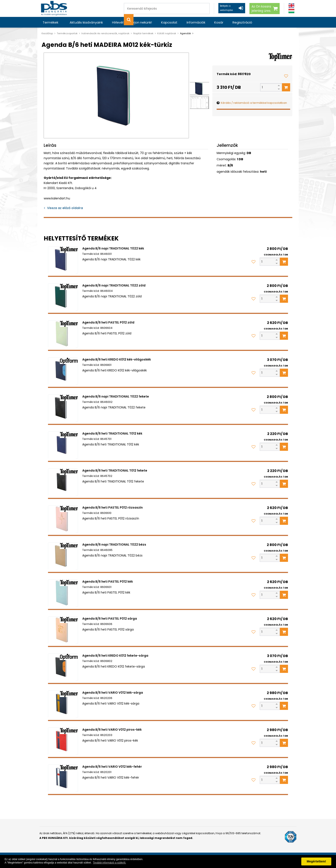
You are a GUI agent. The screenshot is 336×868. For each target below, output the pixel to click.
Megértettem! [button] (316, 861)
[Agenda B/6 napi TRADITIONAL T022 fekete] (63, 408)
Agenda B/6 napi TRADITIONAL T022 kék (113, 248)
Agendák (185, 33)
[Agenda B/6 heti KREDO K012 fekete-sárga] (63, 667)
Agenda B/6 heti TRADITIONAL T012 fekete (115, 470)
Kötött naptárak (167, 33)
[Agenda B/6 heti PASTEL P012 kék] (63, 593)
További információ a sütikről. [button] (109, 863)
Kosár (208, 22)
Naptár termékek (143, 33)
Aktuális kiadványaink (85, 22)
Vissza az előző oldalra (65, 208)
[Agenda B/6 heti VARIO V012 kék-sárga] (63, 704)
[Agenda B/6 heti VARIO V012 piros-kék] (63, 741)
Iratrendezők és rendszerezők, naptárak (105, 33)
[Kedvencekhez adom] (286, 76)
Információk (187, 22)
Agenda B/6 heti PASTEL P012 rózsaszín (112, 507)
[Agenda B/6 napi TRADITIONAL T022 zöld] (63, 297)
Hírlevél (115, 22)
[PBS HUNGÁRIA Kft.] (55, 8)
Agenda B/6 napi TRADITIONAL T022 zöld (114, 285)
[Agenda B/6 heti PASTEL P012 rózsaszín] (63, 519)
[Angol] (291, 6)
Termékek (50, 22)
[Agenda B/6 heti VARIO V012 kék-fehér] (63, 778)
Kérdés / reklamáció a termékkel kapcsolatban (254, 103)
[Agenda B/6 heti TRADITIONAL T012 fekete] (63, 482)
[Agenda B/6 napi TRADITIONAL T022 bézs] (63, 556)
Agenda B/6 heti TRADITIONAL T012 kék (112, 433)
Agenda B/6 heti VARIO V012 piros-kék (112, 730)
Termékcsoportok (67, 33)
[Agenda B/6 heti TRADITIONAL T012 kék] (63, 445)
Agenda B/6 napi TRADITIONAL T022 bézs (114, 545)
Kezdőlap (47, 33)
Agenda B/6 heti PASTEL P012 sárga (110, 619)
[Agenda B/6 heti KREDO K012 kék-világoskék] (63, 371)
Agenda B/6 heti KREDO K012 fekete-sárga (115, 656)
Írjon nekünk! (138, 22)
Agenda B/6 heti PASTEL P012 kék (108, 582)
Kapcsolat (163, 22)
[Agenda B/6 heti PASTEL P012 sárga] (63, 630)
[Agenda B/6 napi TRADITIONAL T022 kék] (63, 260)
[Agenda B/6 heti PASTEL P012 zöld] (63, 334)
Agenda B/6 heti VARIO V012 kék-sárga (113, 693)
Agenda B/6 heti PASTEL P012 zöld (108, 322)
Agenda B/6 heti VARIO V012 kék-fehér (112, 767)
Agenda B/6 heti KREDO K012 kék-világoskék (117, 359)
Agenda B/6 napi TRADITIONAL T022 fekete (116, 396)
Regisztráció (230, 22)
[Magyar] (291, 11)
